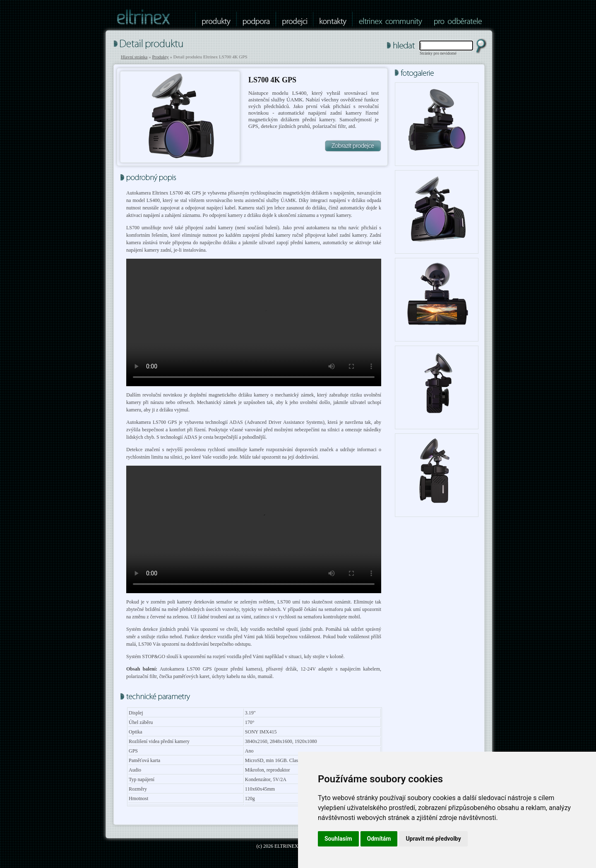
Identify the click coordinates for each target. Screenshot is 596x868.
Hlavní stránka (134, 57)
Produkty (160, 57)
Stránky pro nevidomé (438, 53)
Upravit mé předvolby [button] (433, 839)
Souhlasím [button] (338, 839)
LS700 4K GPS (272, 80)
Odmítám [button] (379, 839)
